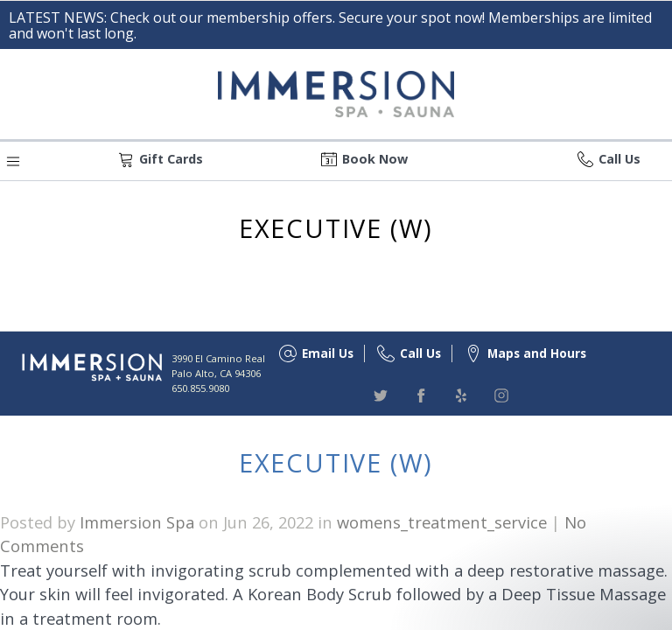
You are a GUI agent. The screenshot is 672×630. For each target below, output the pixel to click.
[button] (13, 159)
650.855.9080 (200, 388)
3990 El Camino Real (218, 358)
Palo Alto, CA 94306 (216, 373)
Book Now (375, 159)
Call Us (619, 159)
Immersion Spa (137, 522)
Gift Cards (171, 159)
